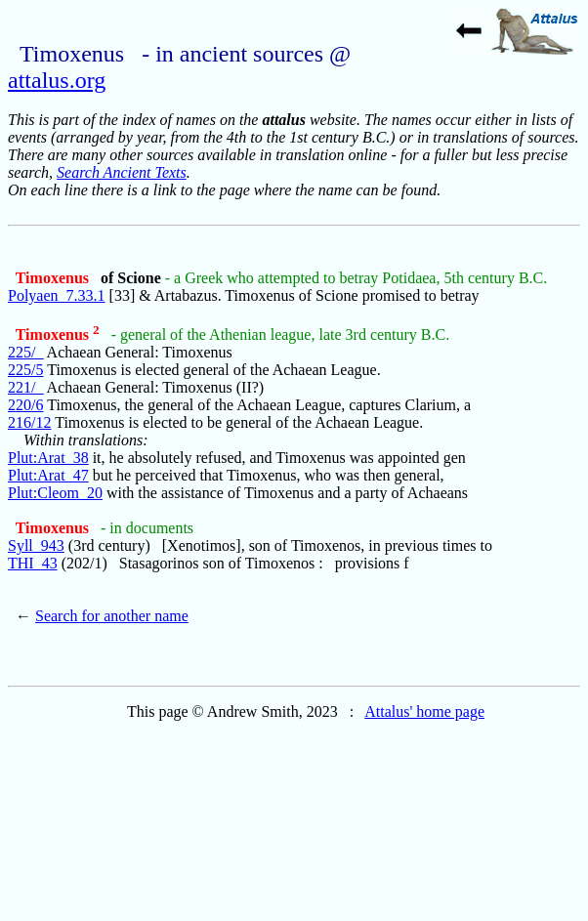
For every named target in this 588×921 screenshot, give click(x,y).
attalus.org (57, 80)
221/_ (25, 387)
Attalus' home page (424, 712)
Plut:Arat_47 (48, 475)
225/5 (25, 370)
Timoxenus (54, 278)
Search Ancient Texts (122, 172)
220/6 (25, 405)
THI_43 (33, 563)
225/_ (25, 352)
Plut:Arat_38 (48, 458)
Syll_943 (36, 545)
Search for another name (112, 616)
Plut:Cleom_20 (55, 493)
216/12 (29, 422)
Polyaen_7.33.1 (57, 295)
